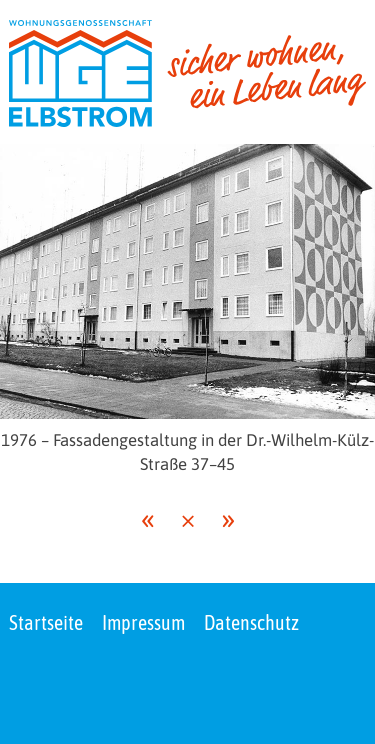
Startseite (46, 622)
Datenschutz (251, 622)
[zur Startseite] (187, 73)
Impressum (143, 622)
